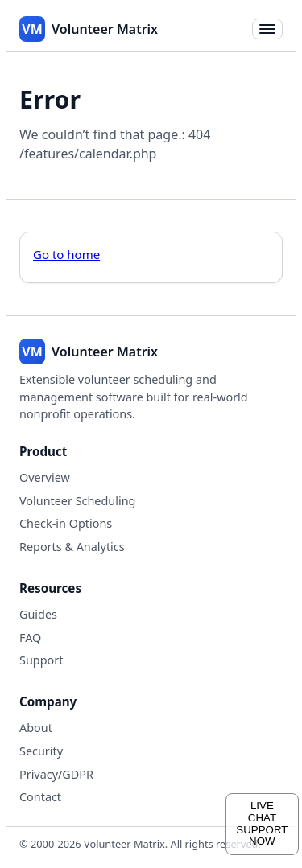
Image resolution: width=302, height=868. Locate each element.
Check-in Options (66, 523)
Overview (45, 477)
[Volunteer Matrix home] (89, 29)
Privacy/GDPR (56, 774)
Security (41, 751)
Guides (38, 614)
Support (41, 660)
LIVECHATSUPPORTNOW (262, 823)
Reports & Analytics (72, 547)
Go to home (66, 254)
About (36, 728)
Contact (40, 797)
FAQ (30, 638)
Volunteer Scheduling (77, 501)
